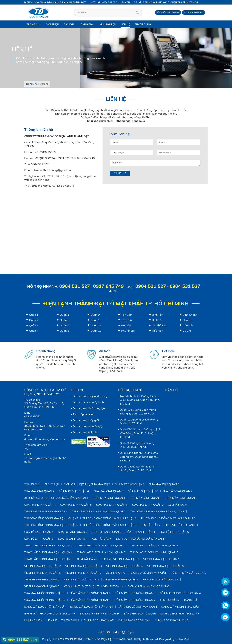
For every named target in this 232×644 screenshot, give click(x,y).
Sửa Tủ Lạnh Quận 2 (73, 532)
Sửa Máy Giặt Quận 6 (143, 491)
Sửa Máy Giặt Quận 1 (130, 484)
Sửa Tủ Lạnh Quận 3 (107, 532)
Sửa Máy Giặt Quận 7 (178, 491)
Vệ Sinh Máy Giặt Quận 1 (188, 573)
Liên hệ (52, 620)
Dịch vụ (69, 484)
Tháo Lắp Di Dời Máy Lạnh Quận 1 (49, 545)
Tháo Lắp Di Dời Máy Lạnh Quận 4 (49, 552)
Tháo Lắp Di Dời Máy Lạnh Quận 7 (49, 559)
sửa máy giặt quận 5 (108, 491)
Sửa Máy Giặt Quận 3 (164, 484)
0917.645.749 (33, 429)
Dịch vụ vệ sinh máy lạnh (88, 402)
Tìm (137, 13)
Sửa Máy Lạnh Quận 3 (181, 498)
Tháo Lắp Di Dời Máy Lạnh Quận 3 (154, 545)
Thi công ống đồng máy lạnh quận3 (51, 518)
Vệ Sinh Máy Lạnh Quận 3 (84, 566)
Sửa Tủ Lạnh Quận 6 (39, 539)
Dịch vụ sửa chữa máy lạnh (90, 408)
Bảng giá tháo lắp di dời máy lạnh (50, 614)
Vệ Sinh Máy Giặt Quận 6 (42, 586)
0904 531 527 (75, 286)
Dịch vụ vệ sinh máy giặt (88, 426)
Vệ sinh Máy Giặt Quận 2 (42, 579)
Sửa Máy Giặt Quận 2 (39, 491)
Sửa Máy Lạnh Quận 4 (40, 505)
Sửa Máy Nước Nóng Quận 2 (90, 593)
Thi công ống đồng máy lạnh (46, 511)
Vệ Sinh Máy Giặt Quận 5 (161, 579)
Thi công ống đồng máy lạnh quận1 (99, 511)
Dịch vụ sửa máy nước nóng (90, 396)
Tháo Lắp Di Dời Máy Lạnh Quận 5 (101, 552)
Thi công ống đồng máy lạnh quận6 (51, 525)
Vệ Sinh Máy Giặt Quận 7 (81, 586)
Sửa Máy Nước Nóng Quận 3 (135, 593)
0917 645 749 (108, 286)
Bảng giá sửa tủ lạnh (140, 614)
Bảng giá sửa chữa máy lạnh (92, 607)
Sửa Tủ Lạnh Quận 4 (140, 532)
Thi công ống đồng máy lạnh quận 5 (168, 518)
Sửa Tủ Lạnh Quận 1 (39, 532)
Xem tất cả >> (34, 498)
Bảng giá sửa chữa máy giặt (45, 607)
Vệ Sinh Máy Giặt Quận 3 (81, 579)
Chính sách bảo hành (134, 620)
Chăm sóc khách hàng (172, 620)
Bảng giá (191, 600)
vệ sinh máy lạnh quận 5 (165, 566)
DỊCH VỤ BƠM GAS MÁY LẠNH (180, 614)
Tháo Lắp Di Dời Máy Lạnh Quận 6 (154, 552)
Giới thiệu (52, 484)
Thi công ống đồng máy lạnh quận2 (157, 511)
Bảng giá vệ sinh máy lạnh (137, 607)
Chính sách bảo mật (98, 620)
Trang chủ (32, 84)
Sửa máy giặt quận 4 (74, 491)
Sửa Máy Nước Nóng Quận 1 (45, 593)
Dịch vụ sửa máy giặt (86, 420)
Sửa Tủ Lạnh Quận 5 (174, 532)
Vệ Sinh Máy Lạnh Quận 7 (84, 573)
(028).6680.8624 (35, 426)
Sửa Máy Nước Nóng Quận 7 (135, 600)
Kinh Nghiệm (33, 620)
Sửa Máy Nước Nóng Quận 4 (180, 593)
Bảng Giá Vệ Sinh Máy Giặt (180, 607)
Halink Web (183, 639)
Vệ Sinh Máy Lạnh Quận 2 (43, 566)
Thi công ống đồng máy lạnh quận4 (109, 518)
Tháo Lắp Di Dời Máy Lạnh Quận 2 (101, 545)
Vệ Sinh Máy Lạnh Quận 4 (125, 566)
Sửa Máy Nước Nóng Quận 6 (90, 600)
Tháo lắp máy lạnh (84, 414)
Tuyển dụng (70, 620)
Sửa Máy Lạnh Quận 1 (110, 498)
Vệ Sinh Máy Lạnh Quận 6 (43, 573)
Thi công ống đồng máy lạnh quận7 (109, 525)
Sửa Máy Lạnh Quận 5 (76, 505)
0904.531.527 (56, 426)
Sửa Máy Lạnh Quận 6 (112, 505)
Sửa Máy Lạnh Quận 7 (148, 505)
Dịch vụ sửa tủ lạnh (85, 432)
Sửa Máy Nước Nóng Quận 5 (45, 600)
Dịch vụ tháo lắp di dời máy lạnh (141, 539)
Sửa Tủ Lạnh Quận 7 (73, 539)
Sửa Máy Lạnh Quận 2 (145, 498)
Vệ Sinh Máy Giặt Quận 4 (121, 579)
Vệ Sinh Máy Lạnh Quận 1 (161, 559)
